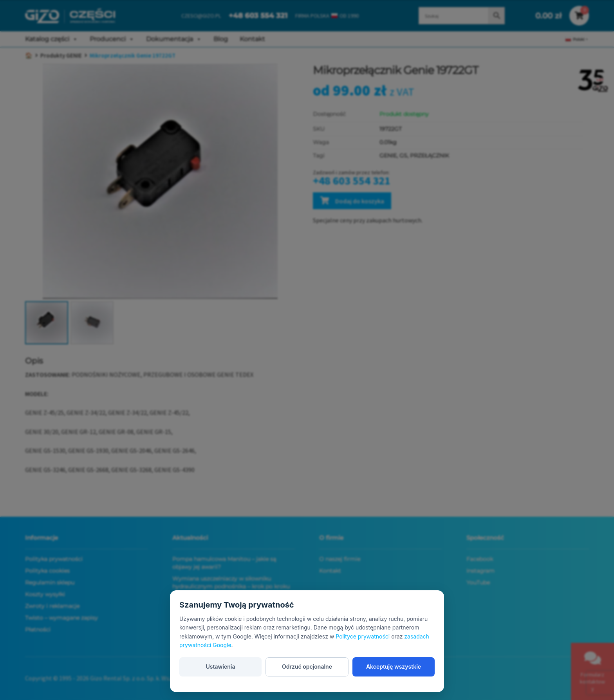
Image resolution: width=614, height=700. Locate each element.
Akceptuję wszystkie (394, 667)
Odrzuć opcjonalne (307, 667)
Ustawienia (220, 667)
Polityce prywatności (363, 636)
